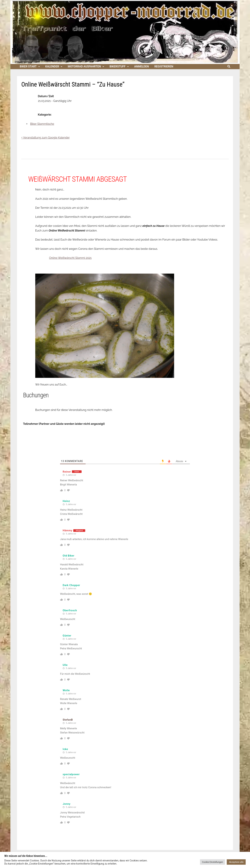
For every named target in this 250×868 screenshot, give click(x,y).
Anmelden (141, 66)
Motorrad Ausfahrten (84, 66)
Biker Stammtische (42, 124)
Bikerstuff (118, 66)
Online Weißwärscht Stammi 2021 (70, 258)
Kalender (52, 66)
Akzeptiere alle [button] (236, 862)
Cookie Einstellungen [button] (213, 862)
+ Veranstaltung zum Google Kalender (46, 138)
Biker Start (28, 66)
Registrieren (164, 66)
